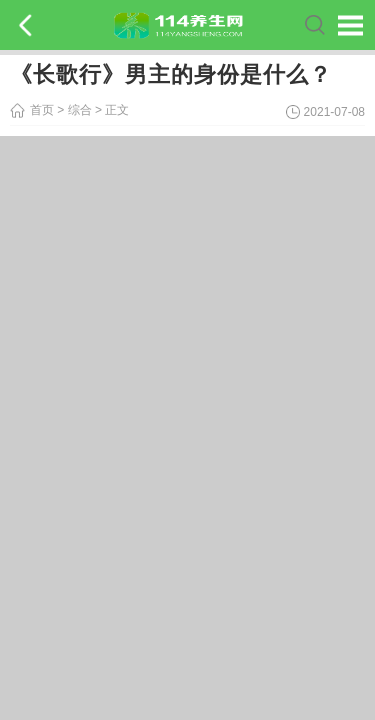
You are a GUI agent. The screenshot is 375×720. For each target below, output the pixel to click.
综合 (80, 110)
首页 (42, 110)
